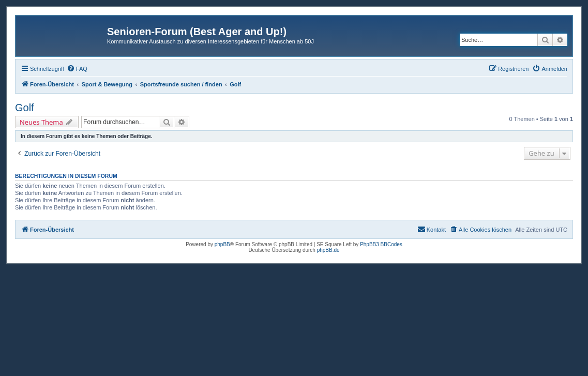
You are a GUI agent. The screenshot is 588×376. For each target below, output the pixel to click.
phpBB (222, 244)
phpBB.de (328, 250)
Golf (25, 108)
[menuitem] (77, 69)
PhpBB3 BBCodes (381, 244)
